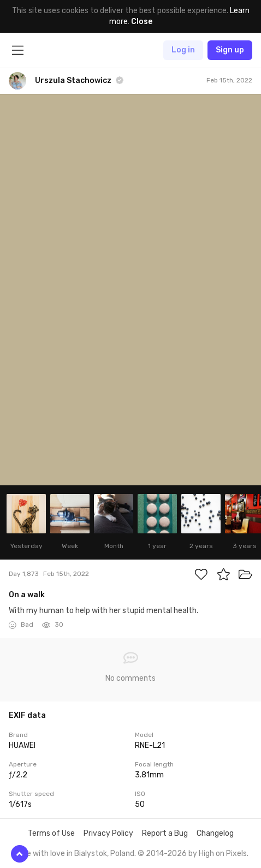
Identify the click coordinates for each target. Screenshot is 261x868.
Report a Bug (165, 833)
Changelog (215, 833)
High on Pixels (223, 854)
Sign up (230, 50)
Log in (183, 50)
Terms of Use (51, 833)
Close (142, 22)
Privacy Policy (108, 833)
